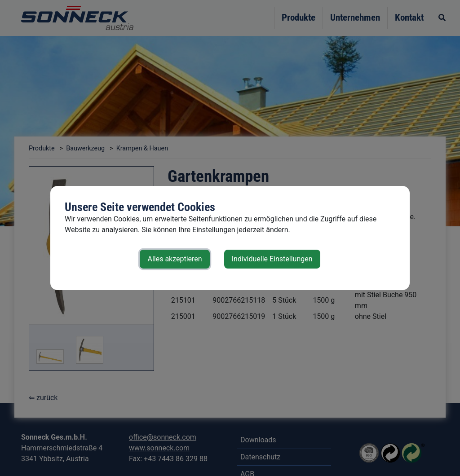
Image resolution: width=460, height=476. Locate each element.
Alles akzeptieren (175, 259)
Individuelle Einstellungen (272, 259)
